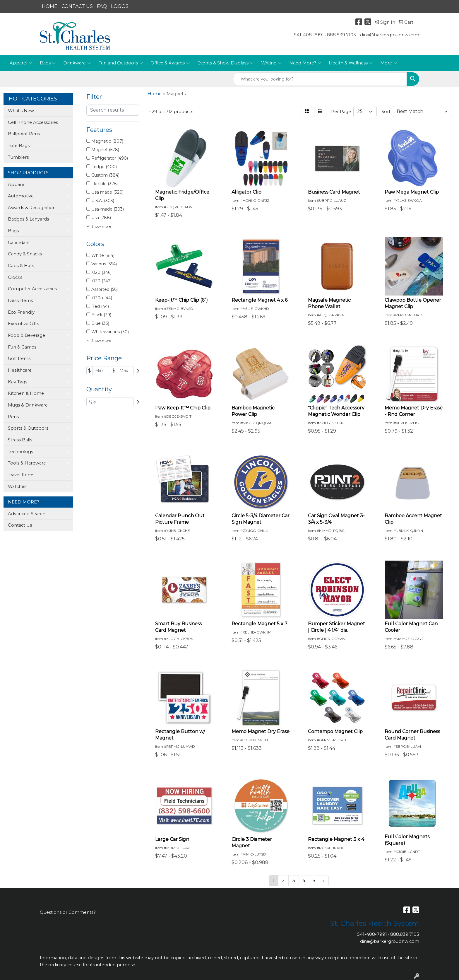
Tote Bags (19, 146)
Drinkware (77, 63)
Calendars (19, 243)
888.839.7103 (341, 35)
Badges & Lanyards (28, 219)
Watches (17, 486)
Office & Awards (170, 63)
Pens (13, 417)
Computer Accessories (32, 289)
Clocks (15, 277)
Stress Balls (20, 440)
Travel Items (21, 475)
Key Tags (18, 382)
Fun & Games (22, 347)
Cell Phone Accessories (33, 122)
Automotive (21, 196)
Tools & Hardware (27, 463)
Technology (21, 452)
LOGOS (120, 6)
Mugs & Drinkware (28, 405)
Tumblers (18, 157)
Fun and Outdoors (121, 63)
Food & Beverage (26, 335)
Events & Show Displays (225, 63)
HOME (50, 6)
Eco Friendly (21, 312)
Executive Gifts (23, 324)
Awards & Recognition (32, 208)
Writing (271, 63)
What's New (21, 111)
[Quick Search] (320, 79)
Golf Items (19, 358)
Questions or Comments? (68, 912)
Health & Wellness (351, 63)
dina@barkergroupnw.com (390, 35)
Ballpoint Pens (24, 134)
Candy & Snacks (25, 254)
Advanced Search (27, 514)
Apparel (21, 63)
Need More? (305, 63)
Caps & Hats (21, 266)
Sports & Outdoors (28, 428)
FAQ (102, 6)
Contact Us (20, 525)
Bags (48, 63)
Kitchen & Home (26, 393)
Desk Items (20, 301)
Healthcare (20, 370)
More (389, 63)
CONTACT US (77, 6)
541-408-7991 (309, 35)
